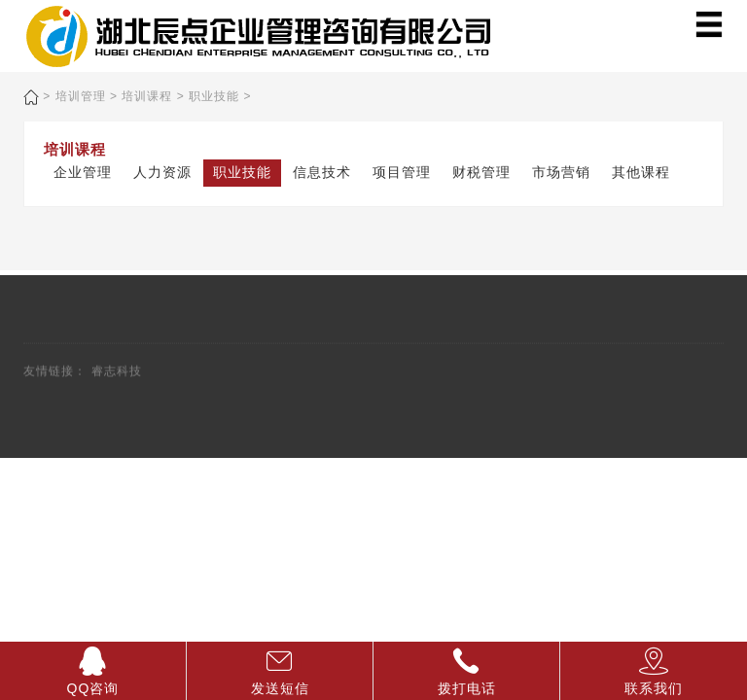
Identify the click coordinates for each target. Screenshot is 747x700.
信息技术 (322, 172)
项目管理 (402, 172)
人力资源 (162, 172)
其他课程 (641, 172)
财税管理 (481, 172)
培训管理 (81, 96)
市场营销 (561, 172)
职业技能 (214, 96)
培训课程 (147, 96)
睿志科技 (117, 375)
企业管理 (83, 172)
